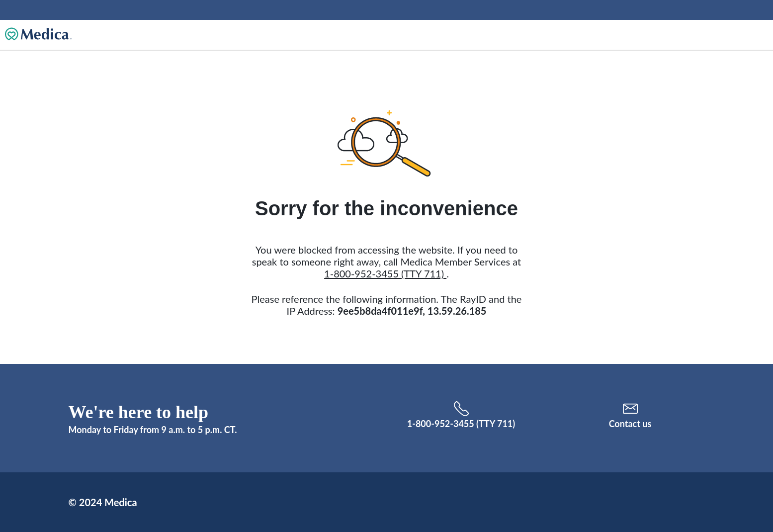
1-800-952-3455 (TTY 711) (385, 273)
